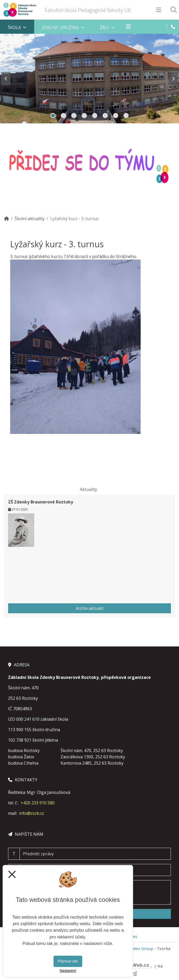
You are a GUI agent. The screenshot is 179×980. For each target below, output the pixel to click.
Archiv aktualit (90, 608)
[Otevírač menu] (159, 10)
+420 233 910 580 (38, 803)
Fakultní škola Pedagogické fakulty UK (88, 10)
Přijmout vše (68, 961)
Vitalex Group (140, 948)
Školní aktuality (30, 219)
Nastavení (68, 971)
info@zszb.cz (32, 813)
